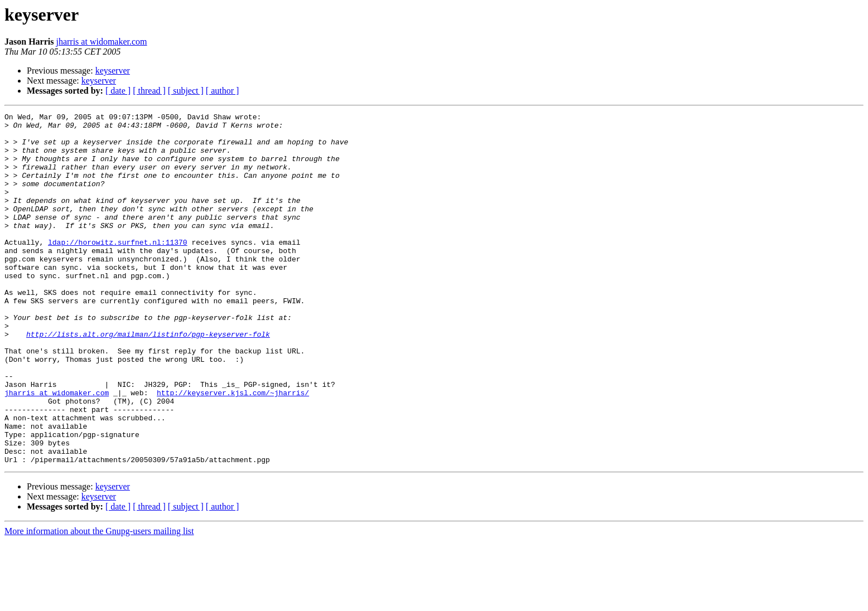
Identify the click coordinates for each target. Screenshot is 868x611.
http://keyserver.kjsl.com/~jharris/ (233, 449)
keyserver (113, 71)
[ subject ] (186, 91)
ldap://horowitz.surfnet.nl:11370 (118, 269)
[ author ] (223, 91)
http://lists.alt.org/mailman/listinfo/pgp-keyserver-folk (148, 379)
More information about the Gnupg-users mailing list (99, 601)
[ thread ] (149, 91)
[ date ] (118, 91)
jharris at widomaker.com (101, 42)
